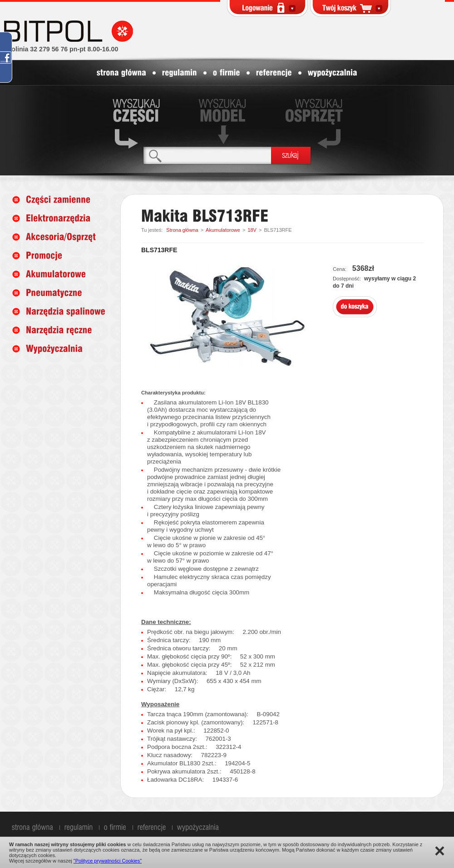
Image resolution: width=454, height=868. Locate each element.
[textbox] (207, 155)
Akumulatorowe (223, 230)
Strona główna (182, 230)
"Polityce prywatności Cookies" (108, 861)
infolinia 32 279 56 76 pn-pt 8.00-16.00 (61, 49)
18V (252, 230)
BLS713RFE (278, 230)
